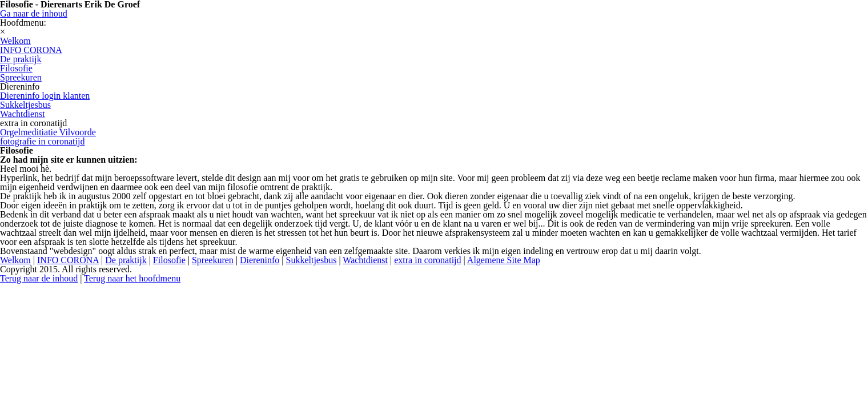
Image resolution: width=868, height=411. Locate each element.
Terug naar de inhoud (39, 278)
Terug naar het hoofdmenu (132, 278)
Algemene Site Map (504, 260)
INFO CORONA (68, 260)
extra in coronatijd (427, 260)
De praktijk (126, 260)
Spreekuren (213, 260)
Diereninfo (260, 260)
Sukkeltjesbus (312, 260)
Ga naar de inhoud (34, 13)
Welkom (15, 260)
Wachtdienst (365, 260)
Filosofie (169, 260)
